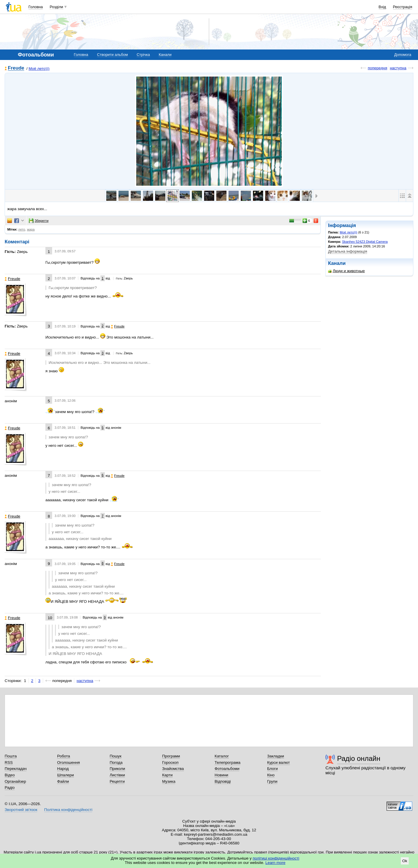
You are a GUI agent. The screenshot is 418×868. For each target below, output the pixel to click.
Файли (63, 781)
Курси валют (279, 762)
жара (31, 229)
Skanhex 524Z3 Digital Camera (365, 242)
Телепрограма (227, 762)
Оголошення (68, 762)
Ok (405, 861)
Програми (171, 756)
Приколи (117, 769)
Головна (36, 7)
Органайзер (15, 781)
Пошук (116, 756)
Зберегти (39, 221)
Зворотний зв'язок (21, 810)
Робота (63, 756)
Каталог (222, 756)
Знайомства (173, 769)
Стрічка (143, 55)
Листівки (117, 775)
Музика (169, 781)
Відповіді (223, 781)
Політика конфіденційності (68, 810)
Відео (10, 775)
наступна (398, 68)
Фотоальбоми (227, 769)
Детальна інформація (348, 251)
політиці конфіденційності (276, 858)
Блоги (273, 769)
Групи (272, 781)
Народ (63, 769)
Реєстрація (403, 7)
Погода (116, 762)
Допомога (403, 55)
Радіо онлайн (359, 758)
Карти (167, 775)
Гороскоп (170, 762)
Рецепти (117, 781)
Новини (221, 775)
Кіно (271, 775)
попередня (377, 68)
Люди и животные (346, 271)
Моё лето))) (39, 69)
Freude (16, 68)
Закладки (276, 756)
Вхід (382, 7)
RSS (9, 762)
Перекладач (16, 769)
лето (22, 229)
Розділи (56, 7)
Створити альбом (112, 55)
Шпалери (65, 775)
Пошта (11, 756)
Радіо (10, 788)
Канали (165, 55)
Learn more (276, 863)
